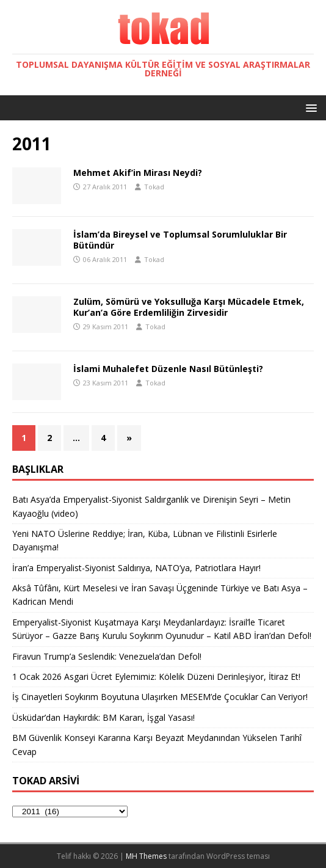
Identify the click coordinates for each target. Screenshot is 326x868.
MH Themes (146, 856)
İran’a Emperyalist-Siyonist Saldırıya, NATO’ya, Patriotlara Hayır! (136, 568)
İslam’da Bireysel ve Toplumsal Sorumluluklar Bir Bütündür (180, 240)
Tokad (154, 187)
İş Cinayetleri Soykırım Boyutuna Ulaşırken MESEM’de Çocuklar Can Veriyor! (160, 697)
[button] (309, 107)
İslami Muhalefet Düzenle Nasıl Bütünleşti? (168, 369)
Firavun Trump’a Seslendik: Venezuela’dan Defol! (107, 656)
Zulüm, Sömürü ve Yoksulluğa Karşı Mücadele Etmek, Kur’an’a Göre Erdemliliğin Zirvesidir (189, 307)
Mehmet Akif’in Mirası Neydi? (138, 173)
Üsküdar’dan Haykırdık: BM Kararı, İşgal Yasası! (103, 717)
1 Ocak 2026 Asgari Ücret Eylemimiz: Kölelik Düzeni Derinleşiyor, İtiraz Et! (156, 677)
